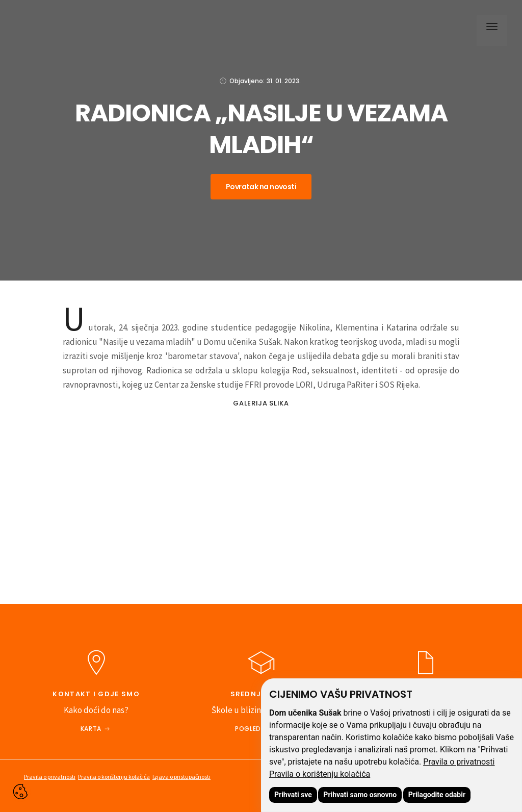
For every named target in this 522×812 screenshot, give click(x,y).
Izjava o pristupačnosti (181, 777)
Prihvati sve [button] (293, 795)
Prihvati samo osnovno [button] (360, 795)
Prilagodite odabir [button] (437, 795)
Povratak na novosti (261, 187)
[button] (489, 28)
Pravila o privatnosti (459, 762)
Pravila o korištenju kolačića (320, 774)
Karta (91, 729)
